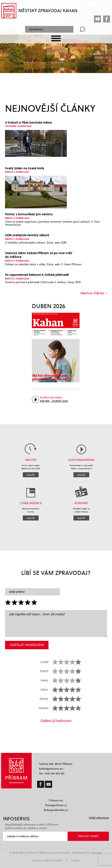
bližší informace (99, 818)
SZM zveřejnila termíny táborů (27, 235)
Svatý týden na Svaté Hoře (25, 168)
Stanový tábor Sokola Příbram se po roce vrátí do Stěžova (39, 255)
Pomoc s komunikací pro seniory (29, 214)
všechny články (92, 293)
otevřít (31, 475)
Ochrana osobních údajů (47, 860)
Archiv (31, 460)
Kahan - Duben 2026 (54, 401)
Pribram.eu (56, 800)
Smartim (97, 853)
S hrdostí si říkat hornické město (29, 122)
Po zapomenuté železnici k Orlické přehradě (37, 275)
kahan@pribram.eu (51, 769)
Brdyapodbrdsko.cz (56, 810)
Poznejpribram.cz (56, 805)
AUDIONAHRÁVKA (81, 460)
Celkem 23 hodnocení (56, 721)
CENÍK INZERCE (31, 503)
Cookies (76, 860)
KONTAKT (81, 503)
